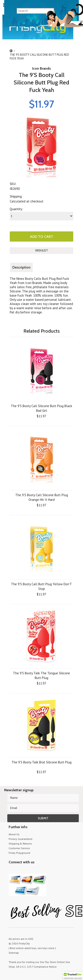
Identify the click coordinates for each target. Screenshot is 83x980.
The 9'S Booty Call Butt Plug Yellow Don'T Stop (41, 586)
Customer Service (19, 848)
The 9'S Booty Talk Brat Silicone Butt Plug (41, 762)
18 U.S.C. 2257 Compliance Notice (36, 967)
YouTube (19, 870)
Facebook (35, 870)
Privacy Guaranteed (20, 839)
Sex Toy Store (48, 962)
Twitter (11, 870)
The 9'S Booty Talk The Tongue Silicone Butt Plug (41, 675)
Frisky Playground (19, 853)
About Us (14, 834)
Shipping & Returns (20, 844)
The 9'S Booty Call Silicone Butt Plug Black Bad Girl (41, 408)
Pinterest (27, 870)
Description (21, 267)
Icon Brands (41, 68)
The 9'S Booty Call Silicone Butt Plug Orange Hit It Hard (42, 497)
